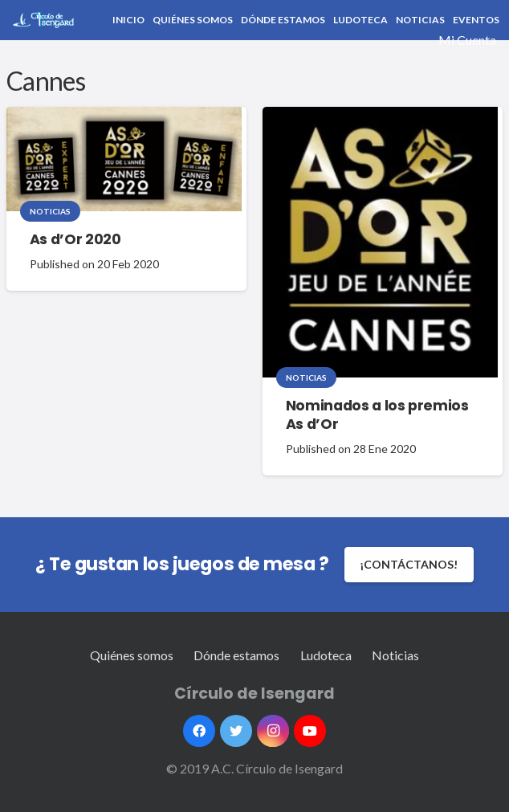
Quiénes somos (132, 655)
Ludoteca (326, 655)
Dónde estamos (236, 655)
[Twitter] (236, 731)
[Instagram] (273, 731)
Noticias (50, 211)
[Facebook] (199, 731)
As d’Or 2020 (75, 239)
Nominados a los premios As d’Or (377, 415)
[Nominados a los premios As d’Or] (380, 242)
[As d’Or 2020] (124, 159)
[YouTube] (310, 731)
